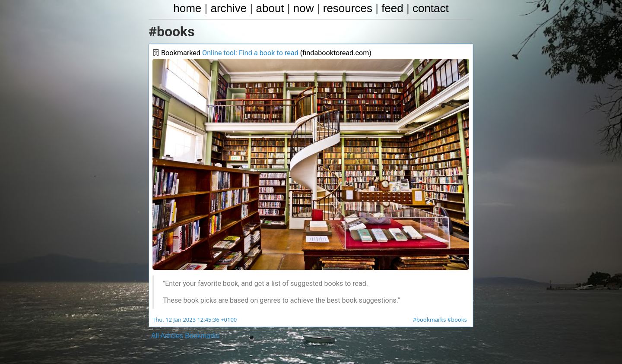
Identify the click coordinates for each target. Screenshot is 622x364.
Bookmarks (202, 336)
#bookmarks (430, 320)
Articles (171, 336)
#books (457, 320)
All (155, 336)
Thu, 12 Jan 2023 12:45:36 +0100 (194, 320)
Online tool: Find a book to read (249, 53)
